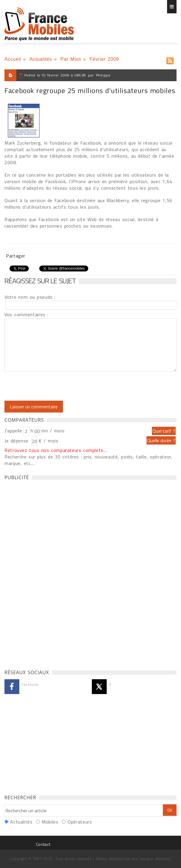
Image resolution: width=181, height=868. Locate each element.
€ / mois (48, 441)
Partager (16, 256)
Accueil (13, 59)
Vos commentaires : (26, 314)
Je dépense (17, 441)
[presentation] (54, 386)
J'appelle (13, 431)
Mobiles (50, 822)
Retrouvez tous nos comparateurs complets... (56, 450)
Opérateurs (80, 822)
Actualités (41, 59)
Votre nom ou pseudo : (30, 297)
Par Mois (71, 59)
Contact (43, 844)
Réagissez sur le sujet (40, 281)
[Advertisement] (49, 573)
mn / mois (53, 431)
